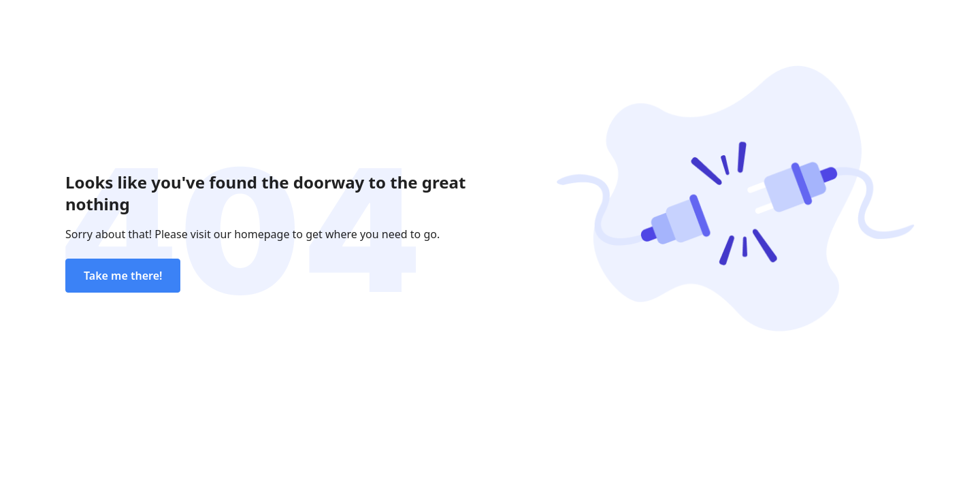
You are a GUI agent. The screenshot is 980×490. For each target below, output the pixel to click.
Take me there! (123, 276)
